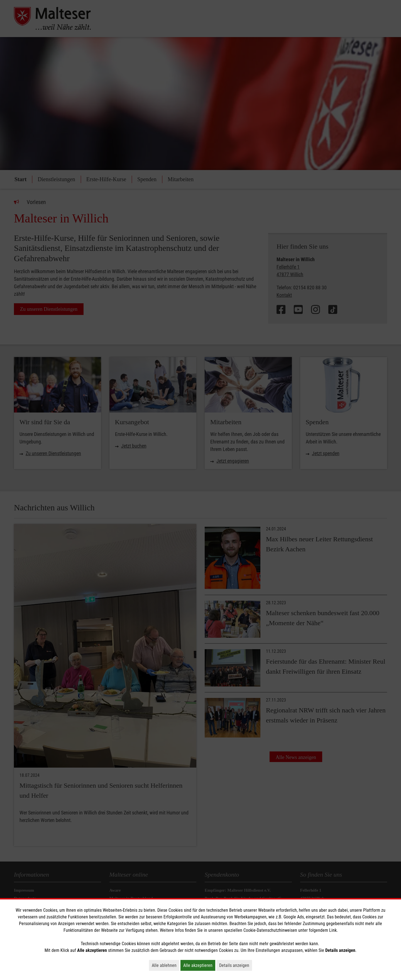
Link (333, 930)
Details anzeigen (236, 965)
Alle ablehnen (166, 965)
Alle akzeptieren (199, 965)
